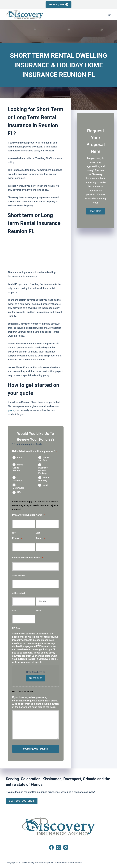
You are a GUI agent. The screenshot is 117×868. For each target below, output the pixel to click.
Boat (45, 485)
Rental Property (44, 479)
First (14, 533)
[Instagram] (66, 847)
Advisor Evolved (74, 863)
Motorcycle (18, 488)
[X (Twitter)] (58, 847)
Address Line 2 (19, 593)
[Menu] (110, 15)
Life (19, 492)
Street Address (19, 575)
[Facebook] (51, 847)
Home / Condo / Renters (19, 468)
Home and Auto (44, 459)
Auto (19, 458)
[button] (96, 211)
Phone (17, 539)
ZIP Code (16, 628)
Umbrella (17, 481)
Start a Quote (58, 5)
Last (38, 533)
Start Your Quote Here (22, 801)
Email (40, 539)
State (38, 611)
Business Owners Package (43, 470)
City (14, 611)
